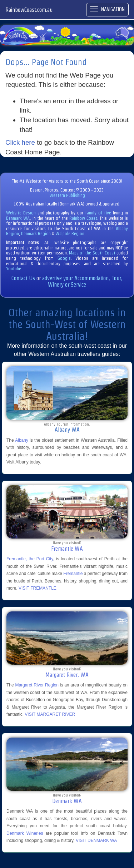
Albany (22, 440)
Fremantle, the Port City (30, 559)
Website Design (21, 213)
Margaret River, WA (67, 675)
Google (64, 258)
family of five (99, 213)
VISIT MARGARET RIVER (50, 714)
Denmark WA (18, 218)
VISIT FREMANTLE (38, 588)
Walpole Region (70, 234)
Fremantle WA (67, 549)
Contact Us (23, 278)
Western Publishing (67, 195)
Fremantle (73, 574)
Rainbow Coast (83, 218)
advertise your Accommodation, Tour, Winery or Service (82, 281)
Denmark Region (36, 234)
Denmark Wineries (25, 833)
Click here (20, 142)
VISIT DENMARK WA (96, 840)
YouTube (14, 269)
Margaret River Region (37, 685)
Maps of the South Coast (92, 253)
